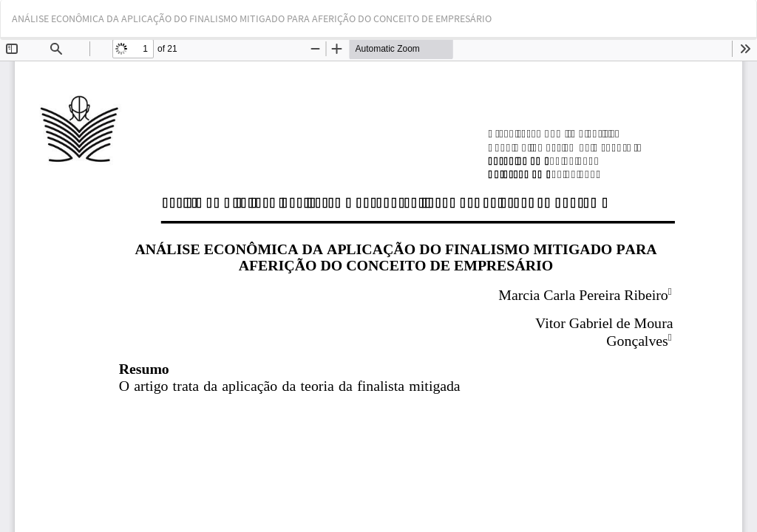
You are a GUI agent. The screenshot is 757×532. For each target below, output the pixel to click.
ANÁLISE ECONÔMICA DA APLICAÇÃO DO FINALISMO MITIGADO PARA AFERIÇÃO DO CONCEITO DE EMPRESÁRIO (252, 18)
